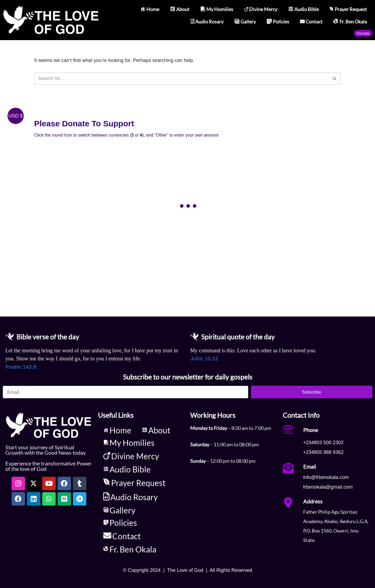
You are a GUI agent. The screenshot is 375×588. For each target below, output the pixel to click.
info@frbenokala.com (326, 477)
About (180, 9)
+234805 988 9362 (323, 452)
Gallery (245, 22)
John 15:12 (204, 359)
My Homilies (217, 9)
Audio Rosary (207, 22)
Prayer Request (348, 9)
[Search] (181, 79)
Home (150, 9)
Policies (278, 22)
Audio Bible (303, 9)
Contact (311, 22)
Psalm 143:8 (21, 367)
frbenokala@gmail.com (328, 487)
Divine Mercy (261, 9)
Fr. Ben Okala (350, 22)
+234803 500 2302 (323, 443)
